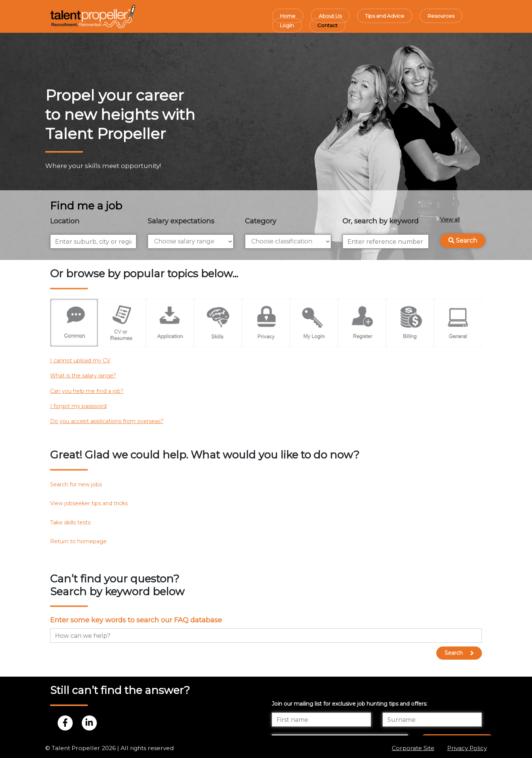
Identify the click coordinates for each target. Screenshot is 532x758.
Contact (327, 25)
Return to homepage (78, 541)
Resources (441, 16)
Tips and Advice (385, 16)
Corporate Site (413, 748)
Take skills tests (70, 523)
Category (261, 221)
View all (450, 220)
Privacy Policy (467, 748)
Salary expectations (181, 221)
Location (65, 221)
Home (288, 16)
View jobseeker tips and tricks (89, 503)
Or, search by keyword (381, 221)
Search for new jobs (76, 484)
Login (287, 25)
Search (463, 241)
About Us (330, 16)
